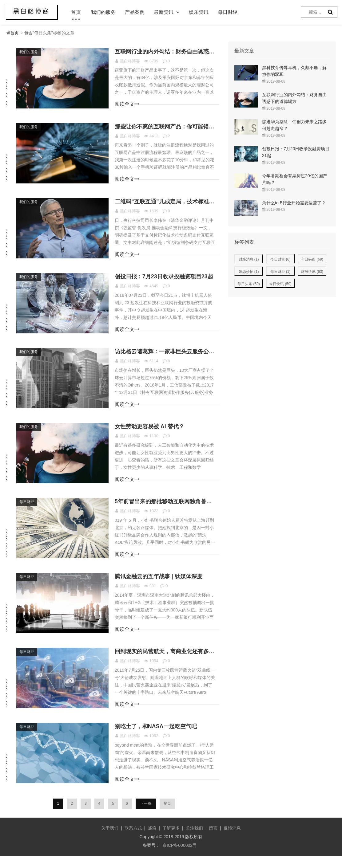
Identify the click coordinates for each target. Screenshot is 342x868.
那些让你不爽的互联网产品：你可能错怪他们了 (175, 129)
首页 (76, 12)
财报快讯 (312, 272)
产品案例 (135, 12)
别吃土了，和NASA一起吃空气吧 (158, 738)
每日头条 (249, 284)
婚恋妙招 (249, 272)
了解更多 (171, 840)
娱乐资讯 (199, 12)
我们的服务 (103, 12)
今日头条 (312, 259)
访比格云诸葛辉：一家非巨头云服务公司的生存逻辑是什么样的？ (197, 357)
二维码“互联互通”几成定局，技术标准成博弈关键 (177, 205)
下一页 (146, 816)
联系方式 (133, 840)
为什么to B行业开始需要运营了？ (294, 203)
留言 (213, 840)
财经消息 (249, 259)
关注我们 (194, 840)
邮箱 (152, 840)
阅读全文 (127, 105)
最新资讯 (164, 12)
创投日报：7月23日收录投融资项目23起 (166, 281)
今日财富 (280, 259)
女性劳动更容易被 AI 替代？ (151, 434)
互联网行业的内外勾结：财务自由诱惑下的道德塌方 (180, 53)
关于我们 (110, 840)
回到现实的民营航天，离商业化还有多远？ (169, 662)
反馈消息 (232, 840)
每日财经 (228, 12)
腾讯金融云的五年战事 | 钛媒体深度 (160, 586)
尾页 (167, 816)
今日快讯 (280, 284)
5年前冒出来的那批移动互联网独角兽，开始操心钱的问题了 (190, 510)
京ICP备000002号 (180, 858)
